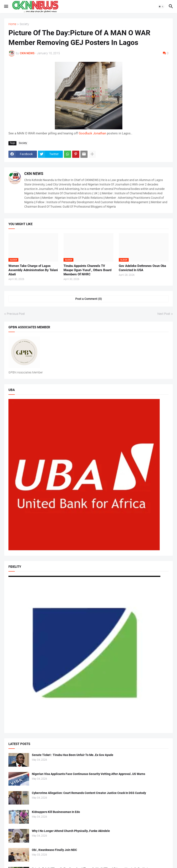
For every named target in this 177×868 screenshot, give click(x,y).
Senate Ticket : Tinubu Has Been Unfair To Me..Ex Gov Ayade (73, 755)
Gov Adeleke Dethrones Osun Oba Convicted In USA (142, 268)
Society (24, 24)
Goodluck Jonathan (92, 133)
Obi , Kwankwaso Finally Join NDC (54, 850)
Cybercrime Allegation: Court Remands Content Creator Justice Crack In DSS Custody (89, 793)
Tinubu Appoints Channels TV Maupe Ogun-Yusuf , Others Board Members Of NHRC (87, 270)
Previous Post (16, 314)
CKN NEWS (34, 174)
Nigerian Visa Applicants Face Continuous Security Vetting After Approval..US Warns (88, 774)
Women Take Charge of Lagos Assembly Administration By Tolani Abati (33, 270)
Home (12, 24)
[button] (6, 7)
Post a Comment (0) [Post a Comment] (89, 299)
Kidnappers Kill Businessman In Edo (56, 812)
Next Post (164, 314)
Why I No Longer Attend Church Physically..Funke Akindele (71, 831)
